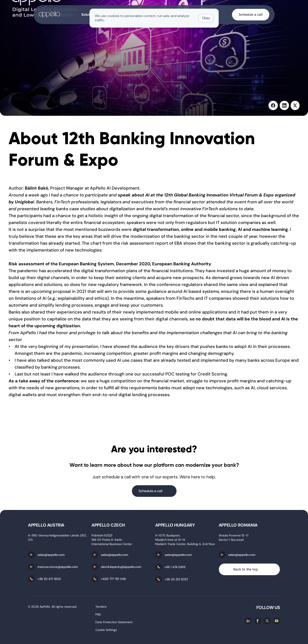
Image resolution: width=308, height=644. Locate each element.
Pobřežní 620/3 (102, 536)
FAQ (98, 615)
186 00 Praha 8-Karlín (107, 541)
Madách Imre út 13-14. (170, 541)
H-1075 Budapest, (168, 536)
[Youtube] (277, 622)
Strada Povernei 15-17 (234, 536)
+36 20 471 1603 (49, 580)
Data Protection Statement (114, 623)
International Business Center (112, 545)
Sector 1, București (231, 541)
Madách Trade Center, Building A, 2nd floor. (185, 545)
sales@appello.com (51, 556)
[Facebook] (258, 622)
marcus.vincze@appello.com (58, 568)
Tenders (101, 607)
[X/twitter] (267, 622)
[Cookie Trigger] (106, 631)
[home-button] (49, 15)
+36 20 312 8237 (176, 580)
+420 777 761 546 (113, 580)
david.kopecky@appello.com (121, 568)
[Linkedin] (248, 622)
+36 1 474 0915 (175, 568)
